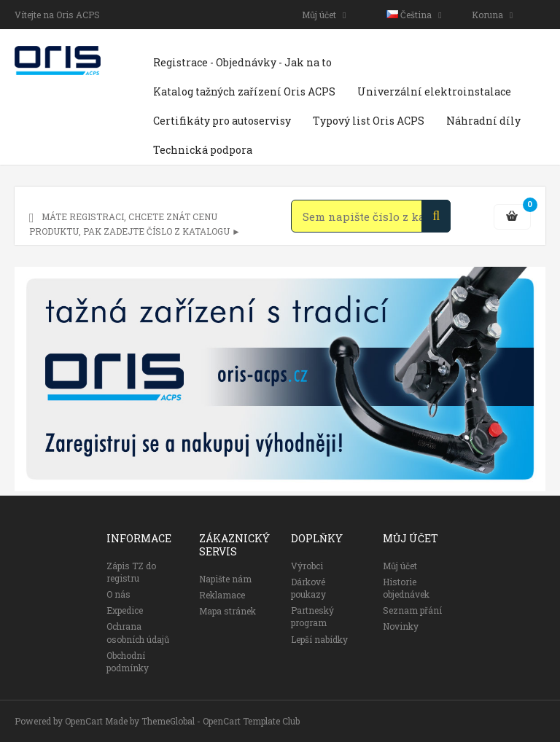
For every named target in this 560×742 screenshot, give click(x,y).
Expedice (125, 610)
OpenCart (84, 721)
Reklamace (222, 595)
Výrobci (307, 566)
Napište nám (225, 579)
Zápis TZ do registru (131, 572)
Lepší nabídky (319, 639)
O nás (118, 594)
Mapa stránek (227, 611)
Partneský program (312, 616)
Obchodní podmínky (128, 661)
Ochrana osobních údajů (138, 632)
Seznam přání (412, 610)
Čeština (414, 15)
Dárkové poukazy (308, 588)
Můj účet (324, 15)
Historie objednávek (406, 588)
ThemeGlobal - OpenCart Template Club (221, 721)
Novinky (401, 626)
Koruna (492, 15)
